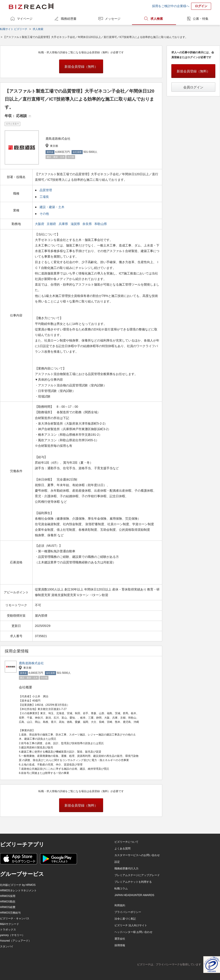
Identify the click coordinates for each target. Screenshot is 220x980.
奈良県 (88, 224)
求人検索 (157, 19)
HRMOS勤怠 (8, 902)
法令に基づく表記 (125, 919)
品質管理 (46, 190)
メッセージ (113, 19)
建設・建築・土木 (52, 207)
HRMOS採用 (8, 896)
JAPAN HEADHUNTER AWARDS (134, 895)
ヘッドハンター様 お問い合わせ (133, 932)
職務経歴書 (69, 19)
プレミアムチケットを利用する (133, 882)
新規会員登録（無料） (81, 67)
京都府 (52, 224)
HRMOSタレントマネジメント (18, 891)
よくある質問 (122, 849)
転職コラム (121, 889)
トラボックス (8, 930)
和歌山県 (101, 224)
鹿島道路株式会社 (31, 663)
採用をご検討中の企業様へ (171, 6)
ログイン (201, 6)
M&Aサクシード (10, 924)
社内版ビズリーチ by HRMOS (18, 885)
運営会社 (120, 939)
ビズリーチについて (126, 842)
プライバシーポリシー (128, 912)
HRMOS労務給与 (10, 913)
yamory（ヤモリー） (12, 935)
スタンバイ (7, 946)
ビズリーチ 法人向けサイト (131, 925)
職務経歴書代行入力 (126, 869)
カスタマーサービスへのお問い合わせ (137, 855)
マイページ (25, 19)
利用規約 (120, 905)
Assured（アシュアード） (16, 941)
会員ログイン (193, 87)
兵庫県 (64, 224)
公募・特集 (201, 19)
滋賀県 (76, 224)
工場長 (44, 197)
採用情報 (120, 945)
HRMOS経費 (8, 907)
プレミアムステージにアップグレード (137, 875)
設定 (117, 862)
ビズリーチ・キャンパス (15, 918)
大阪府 (40, 224)
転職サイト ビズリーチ (14, 29)
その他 (44, 214)
